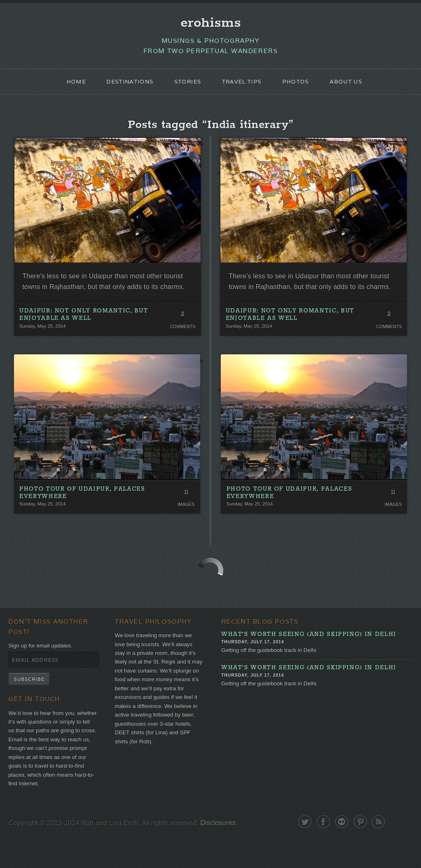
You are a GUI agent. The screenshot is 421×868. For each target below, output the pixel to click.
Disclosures (227, 853)
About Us (353, 85)
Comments (182, 345)
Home (68, 85)
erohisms (211, 23)
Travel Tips (243, 85)
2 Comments (182, 334)
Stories (186, 85)
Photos (300, 85)
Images (186, 524)
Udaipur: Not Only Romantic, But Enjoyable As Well (85, 333)
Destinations (125, 85)
